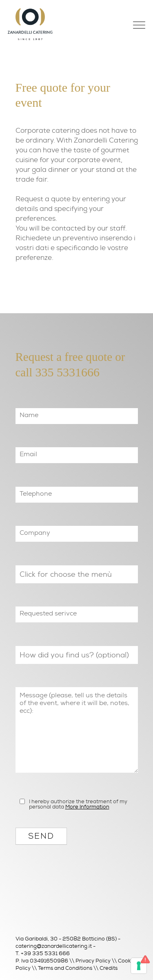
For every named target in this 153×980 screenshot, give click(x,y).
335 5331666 (68, 372)
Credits (109, 968)
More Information (87, 807)
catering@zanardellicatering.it (54, 946)
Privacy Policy (93, 961)
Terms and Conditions (65, 968)
